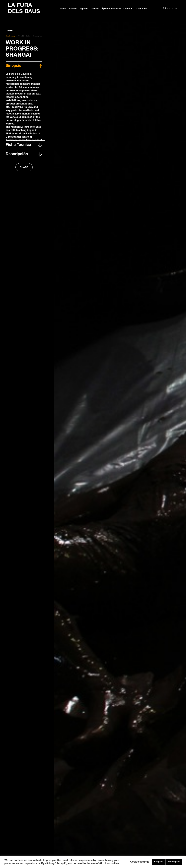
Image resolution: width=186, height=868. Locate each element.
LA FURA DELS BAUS (24, 9)
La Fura (95, 9)
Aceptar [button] (158, 862)
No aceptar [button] (174, 862)
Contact (128, 9)
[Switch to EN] (176, 9)
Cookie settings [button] (140, 862)
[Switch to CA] (172, 9)
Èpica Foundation (111, 9)
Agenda (84, 9)
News (63, 9)
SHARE (24, 168)
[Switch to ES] (168, 9)
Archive (73, 9)
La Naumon (141, 9)
